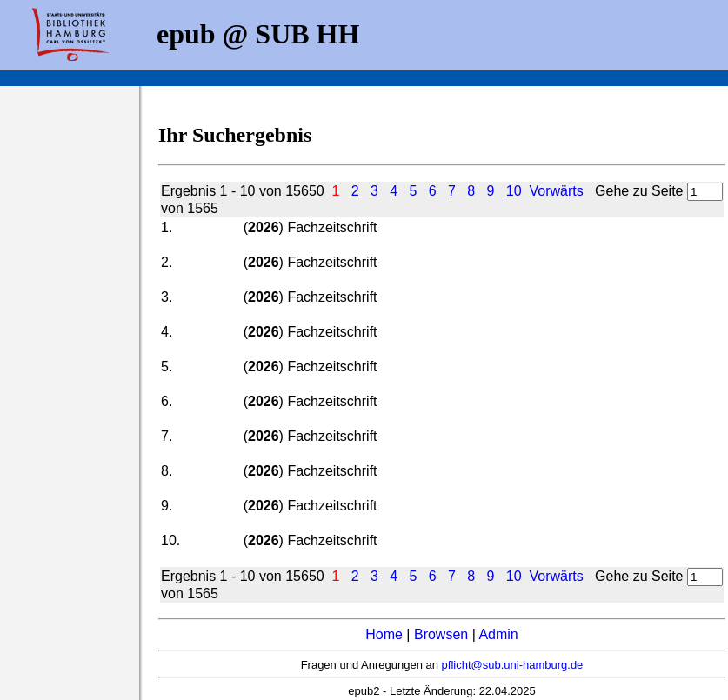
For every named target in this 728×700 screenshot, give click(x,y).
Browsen (441, 634)
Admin (498, 634)
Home (384, 634)
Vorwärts (557, 191)
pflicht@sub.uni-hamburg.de (513, 665)
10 (514, 191)
